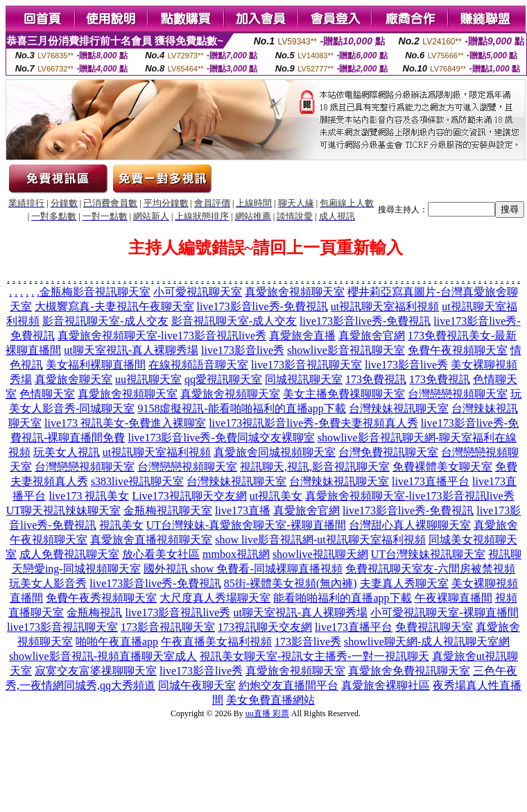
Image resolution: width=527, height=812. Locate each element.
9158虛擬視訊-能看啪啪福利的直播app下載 (241, 408)
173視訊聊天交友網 (265, 627)
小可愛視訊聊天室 (198, 292)
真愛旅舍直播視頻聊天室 (151, 540)
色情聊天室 (47, 394)
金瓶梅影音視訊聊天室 (95, 292)
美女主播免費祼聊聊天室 (344, 394)
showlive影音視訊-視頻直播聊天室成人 (103, 656)
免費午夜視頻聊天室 (458, 350)
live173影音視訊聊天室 (306, 365)
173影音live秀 (308, 642)
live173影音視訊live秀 (178, 612)
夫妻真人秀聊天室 (404, 583)
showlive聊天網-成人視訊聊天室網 (427, 642)
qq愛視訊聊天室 (223, 379)
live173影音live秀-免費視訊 (262, 306)
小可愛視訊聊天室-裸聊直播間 (444, 612)
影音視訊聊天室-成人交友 (105, 321)
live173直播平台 (431, 481)
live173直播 (243, 510)
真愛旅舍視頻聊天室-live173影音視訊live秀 (162, 336)
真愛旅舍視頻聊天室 (295, 292)
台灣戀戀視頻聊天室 (458, 394)
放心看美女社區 (161, 554)
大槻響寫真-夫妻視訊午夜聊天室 (114, 306)
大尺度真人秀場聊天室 (215, 598)
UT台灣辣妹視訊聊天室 (428, 554)
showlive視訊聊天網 (320, 554)
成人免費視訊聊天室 (69, 554)
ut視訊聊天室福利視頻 (385, 306)
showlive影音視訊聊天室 (346, 350)
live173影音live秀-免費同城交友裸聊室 (221, 438)
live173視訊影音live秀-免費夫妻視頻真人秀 (313, 423)
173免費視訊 (376, 379)
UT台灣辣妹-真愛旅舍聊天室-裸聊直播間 (246, 525)
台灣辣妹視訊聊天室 (399, 408)
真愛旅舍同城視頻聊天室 (275, 452)
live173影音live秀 (243, 350)
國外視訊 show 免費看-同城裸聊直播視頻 (243, 569)
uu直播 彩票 (267, 713)
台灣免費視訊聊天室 (388, 452)
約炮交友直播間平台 (288, 685)
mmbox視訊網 (236, 554)
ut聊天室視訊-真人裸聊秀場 (131, 350)
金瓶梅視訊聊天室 (168, 510)
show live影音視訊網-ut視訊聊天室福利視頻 (320, 540)
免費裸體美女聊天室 (442, 467)
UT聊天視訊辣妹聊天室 (63, 510)
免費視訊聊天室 (434, 627)
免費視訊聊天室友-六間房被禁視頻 (430, 569)
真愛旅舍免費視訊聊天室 (409, 671)
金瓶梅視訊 (94, 612)
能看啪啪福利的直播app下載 (342, 598)
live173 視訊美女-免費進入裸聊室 (125, 423)
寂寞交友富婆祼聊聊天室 (96, 671)
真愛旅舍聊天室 (74, 379)
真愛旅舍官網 (372, 336)
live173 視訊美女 (89, 496)
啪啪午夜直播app (117, 642)
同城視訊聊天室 (304, 379)
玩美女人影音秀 (48, 583)
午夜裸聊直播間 (453, 598)
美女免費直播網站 (270, 700)
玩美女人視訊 (67, 452)
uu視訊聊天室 (148, 379)
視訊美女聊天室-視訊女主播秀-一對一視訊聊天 (314, 656)
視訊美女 (121, 525)
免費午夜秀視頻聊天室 (101, 598)
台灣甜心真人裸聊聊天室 (410, 525)
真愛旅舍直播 (302, 336)
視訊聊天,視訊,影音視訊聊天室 (315, 467)
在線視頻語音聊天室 (198, 365)
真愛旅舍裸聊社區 (386, 685)
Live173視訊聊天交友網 (189, 496)
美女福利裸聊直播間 (96, 365)
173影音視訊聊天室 (168, 627)
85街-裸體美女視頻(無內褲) (291, 583)
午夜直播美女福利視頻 (216, 642)
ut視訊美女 (276, 496)
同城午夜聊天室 (197, 685)
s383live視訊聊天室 (137, 481)
